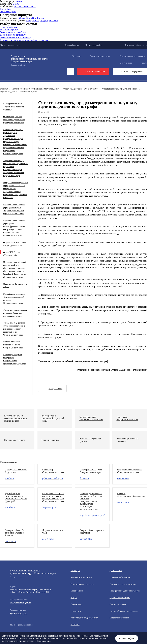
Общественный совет (54, 91)
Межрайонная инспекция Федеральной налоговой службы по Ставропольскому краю (14, 299)
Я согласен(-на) (127, 638)
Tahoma (22, 18)
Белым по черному (9, 30)
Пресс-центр (6, 84)
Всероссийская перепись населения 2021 (24, 96)
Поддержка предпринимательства (125, 591)
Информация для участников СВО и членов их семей (66, 87)
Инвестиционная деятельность (79, 84)
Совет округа (126, 63)
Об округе (76, 56)
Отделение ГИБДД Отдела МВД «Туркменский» (15, 244)
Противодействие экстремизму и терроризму (66, 94)
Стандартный (33, 21)
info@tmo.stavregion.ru (20, 603)
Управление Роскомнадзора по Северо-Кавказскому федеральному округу (15, 313)
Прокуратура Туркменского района (15, 286)
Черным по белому (9, 27)
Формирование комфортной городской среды (26, 89)
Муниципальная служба (67, 89)
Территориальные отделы (82, 584)
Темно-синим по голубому (13, 32)
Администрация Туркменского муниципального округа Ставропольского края (33, 574)
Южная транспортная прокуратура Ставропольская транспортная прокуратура (15, 359)
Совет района (77, 591)
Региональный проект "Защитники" (97, 99)
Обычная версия (8, 12)
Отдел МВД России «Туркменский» (12, 254)
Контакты (75, 624)
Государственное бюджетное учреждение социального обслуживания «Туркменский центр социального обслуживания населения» (16, 190)
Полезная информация (110, 87)
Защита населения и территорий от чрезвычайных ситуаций (101, 91)
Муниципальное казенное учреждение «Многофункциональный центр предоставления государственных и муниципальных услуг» (14, 228)
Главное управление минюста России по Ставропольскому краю (13, 345)
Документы (49, 84)
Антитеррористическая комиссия (20, 94)
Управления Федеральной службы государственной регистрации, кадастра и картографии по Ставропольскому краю (14, 329)
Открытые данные (97, 89)
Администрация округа (100, 56)
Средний (44, 21)
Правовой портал (72, 45)
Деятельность (28, 84)
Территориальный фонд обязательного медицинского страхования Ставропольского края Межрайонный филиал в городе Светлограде (16, 168)
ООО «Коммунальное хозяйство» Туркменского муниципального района (14, 120)
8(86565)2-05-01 (19, 614)
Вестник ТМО (103, 94)
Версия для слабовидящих (136, 45)
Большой (53, 21)
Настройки (5, 9)
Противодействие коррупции (18, 87)
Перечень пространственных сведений (23, 99)
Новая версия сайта (94, 45)
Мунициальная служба (120, 598)
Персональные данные (61, 99)
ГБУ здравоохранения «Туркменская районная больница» (14, 107)
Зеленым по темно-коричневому (16, 37)
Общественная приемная (114, 84)
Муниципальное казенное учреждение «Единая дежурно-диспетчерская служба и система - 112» (14, 209)
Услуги (74, 598)
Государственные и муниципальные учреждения (75, 96)
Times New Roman (35, 18)
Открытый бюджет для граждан (20, 91)
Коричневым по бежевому (13, 35)
